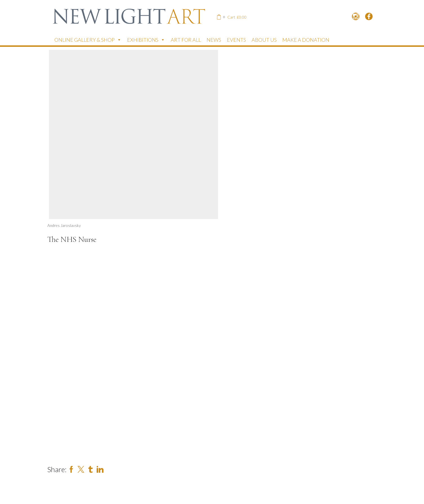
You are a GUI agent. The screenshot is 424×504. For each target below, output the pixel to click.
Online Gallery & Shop (88, 40)
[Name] (101, 412)
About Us (264, 40)
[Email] (101, 438)
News (214, 40)
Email (66, 426)
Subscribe (80, 457)
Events (236, 40)
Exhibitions (146, 40)
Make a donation (306, 40)
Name (65, 400)
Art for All (186, 40)
